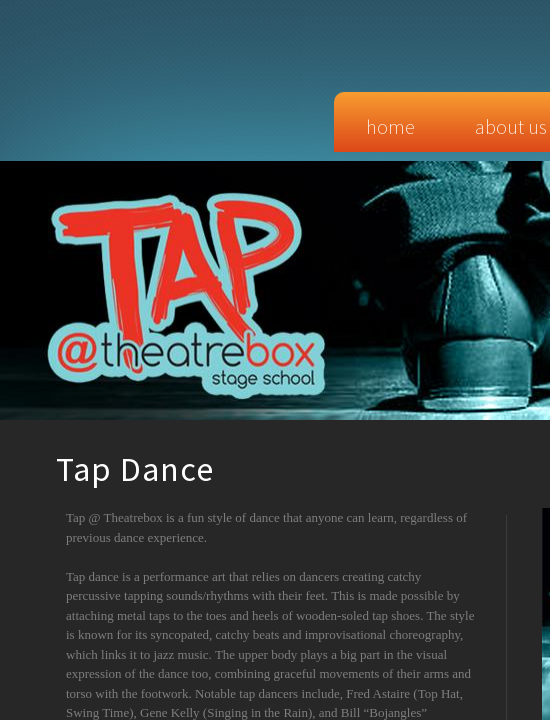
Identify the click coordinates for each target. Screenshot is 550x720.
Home (390, 126)
